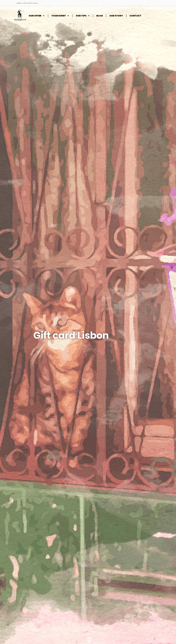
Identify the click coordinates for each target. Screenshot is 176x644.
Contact (135, 16)
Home (19, 3)
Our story (116, 16)
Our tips (83, 16)
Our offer (37, 16)
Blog (100, 16)
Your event (60, 16)
